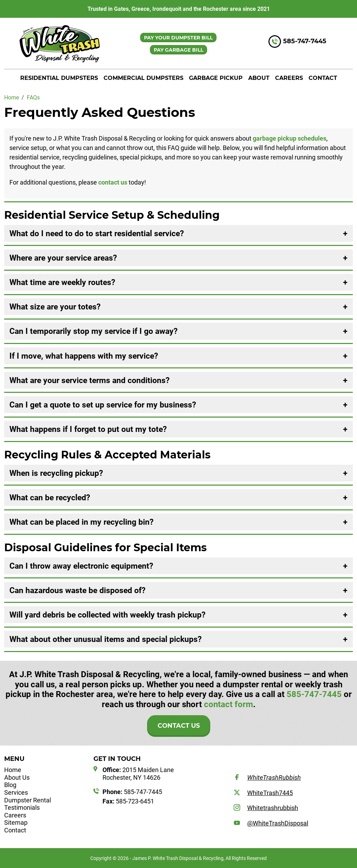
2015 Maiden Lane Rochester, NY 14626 (138, 774)
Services (16, 792)
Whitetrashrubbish (273, 808)
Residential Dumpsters (59, 78)
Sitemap (16, 822)
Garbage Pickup (216, 78)
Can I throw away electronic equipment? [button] (81, 566)
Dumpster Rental (28, 800)
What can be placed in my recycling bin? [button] (81, 522)
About (259, 78)
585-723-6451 (128, 801)
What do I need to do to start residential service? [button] (97, 233)
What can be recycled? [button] (50, 497)
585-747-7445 (305, 41)
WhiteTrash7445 (270, 793)
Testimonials (22, 807)
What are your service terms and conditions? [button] (89, 380)
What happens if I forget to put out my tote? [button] (88, 429)
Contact (323, 78)
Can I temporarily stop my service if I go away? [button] (93, 331)
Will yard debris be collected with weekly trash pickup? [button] (107, 615)
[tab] (178, 233)
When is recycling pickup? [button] (56, 473)
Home (13, 770)
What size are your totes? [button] (55, 307)
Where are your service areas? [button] (63, 258)
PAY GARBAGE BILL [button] (178, 50)
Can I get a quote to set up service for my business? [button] (103, 405)
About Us (17, 777)
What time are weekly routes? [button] (62, 282)
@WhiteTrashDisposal (278, 823)
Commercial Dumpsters (143, 78)
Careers (289, 78)
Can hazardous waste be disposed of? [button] (77, 590)
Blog (10, 785)
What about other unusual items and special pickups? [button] (105, 639)
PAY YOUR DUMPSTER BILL (178, 38)
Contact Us (179, 726)
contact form (229, 704)
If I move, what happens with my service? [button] (84, 356)
